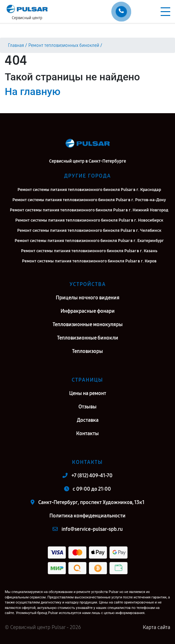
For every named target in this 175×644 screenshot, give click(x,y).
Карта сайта (157, 627)
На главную (33, 91)
